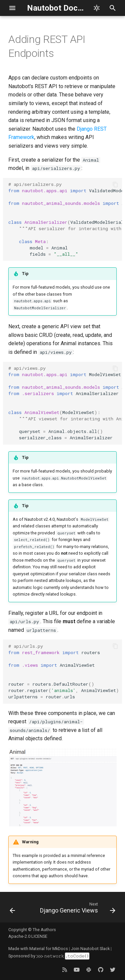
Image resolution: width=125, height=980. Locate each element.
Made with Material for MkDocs (38, 949)
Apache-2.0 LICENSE (28, 936)
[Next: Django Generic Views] (77, 909)
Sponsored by (49, 956)
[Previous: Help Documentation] (12, 909)
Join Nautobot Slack (90, 949)
